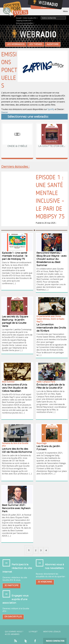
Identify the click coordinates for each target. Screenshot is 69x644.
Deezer (5, 112)
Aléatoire (53, 44)
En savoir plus (13, 617)
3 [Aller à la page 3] (41, 550)
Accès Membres (12, 634)
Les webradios (16, 44)
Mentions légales (52, 632)
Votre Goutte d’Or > (30, 18)
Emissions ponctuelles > (25, 23)
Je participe (12, 585)
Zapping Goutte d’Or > (24, 20)
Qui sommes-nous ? (14, 632)
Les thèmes (36, 44)
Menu (65, 11)
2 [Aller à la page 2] (36, 550)
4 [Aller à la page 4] (46, 550)
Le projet (33, 632)
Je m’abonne (45, 582)
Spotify (51, 109)
